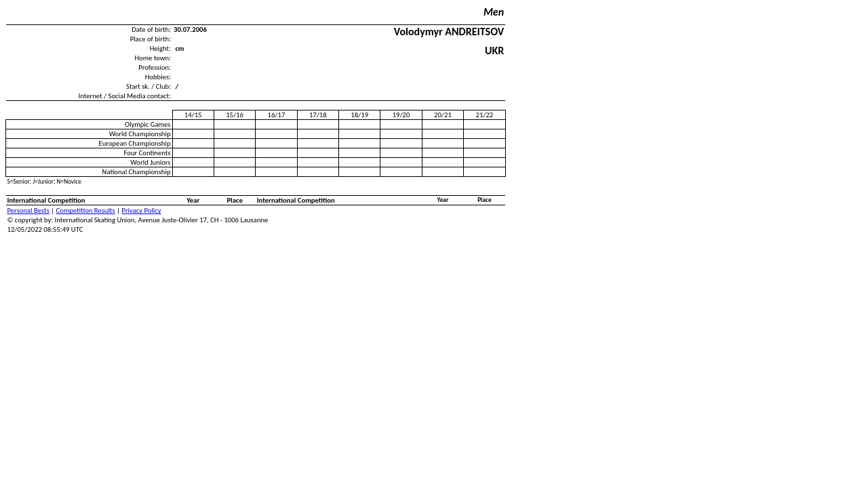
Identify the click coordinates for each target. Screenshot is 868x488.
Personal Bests (28, 210)
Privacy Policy (141, 210)
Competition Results (86, 210)
